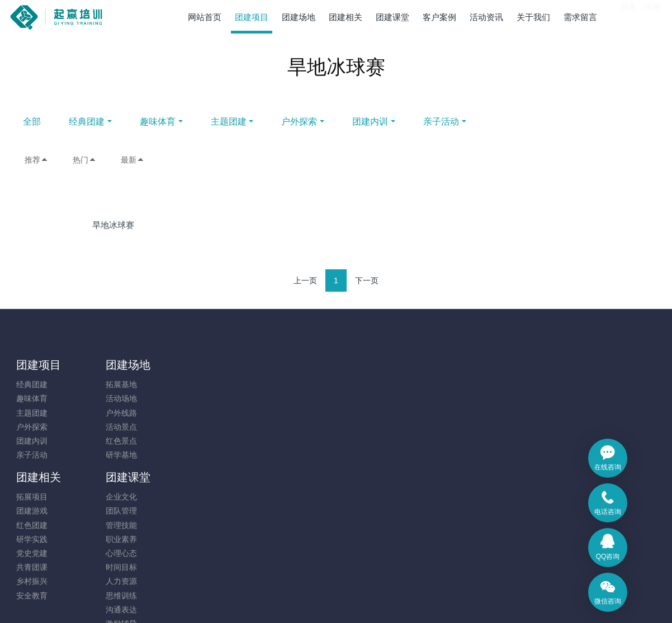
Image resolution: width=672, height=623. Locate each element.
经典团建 (178, 122)
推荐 (36, 160)
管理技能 (277, 413)
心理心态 (277, 441)
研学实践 (196, 427)
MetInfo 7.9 (318, 599)
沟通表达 (277, 497)
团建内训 (462, 122)
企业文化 (277, 384)
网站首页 (205, 17)
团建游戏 (196, 398)
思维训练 (277, 483)
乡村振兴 (196, 469)
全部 (124, 122)
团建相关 (202, 365)
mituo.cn (403, 599)
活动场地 (113, 398)
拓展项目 (196, 384)
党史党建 (196, 441)
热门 (84, 160)
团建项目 (39, 365)
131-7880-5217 (553, 390)
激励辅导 (277, 511)
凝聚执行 (277, 525)
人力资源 (277, 469)
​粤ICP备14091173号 (336, 585)
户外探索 (391, 122)
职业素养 (277, 427)
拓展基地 (113, 384)
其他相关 (277, 539)
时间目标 (277, 455)
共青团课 (196, 455)
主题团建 (320, 122)
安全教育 (196, 483)
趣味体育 (249, 122)
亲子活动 (533, 122)
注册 (652, 16)
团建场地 (120, 365)
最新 (132, 160)
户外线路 (113, 413)
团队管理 (277, 398)
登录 (628, 16)
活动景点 (113, 427)
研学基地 (113, 455)
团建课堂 (284, 365)
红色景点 (113, 441)
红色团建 (196, 413)
